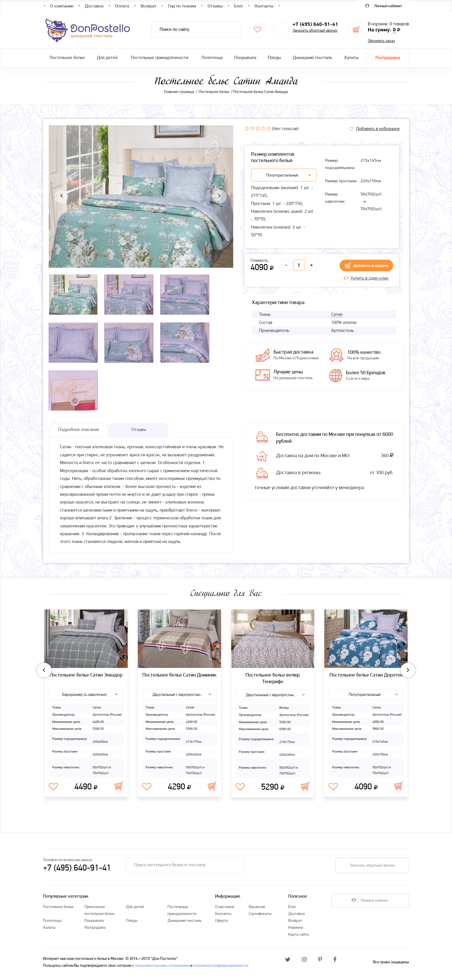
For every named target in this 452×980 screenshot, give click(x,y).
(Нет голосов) (285, 129)
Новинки (296, 931)
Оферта (222, 925)
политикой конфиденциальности (221, 969)
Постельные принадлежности (160, 58)
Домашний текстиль (312, 58)
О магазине (225, 911)
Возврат (295, 925)
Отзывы (215, 6)
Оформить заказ (381, 41)
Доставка (296, 918)
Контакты (223, 918)
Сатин (337, 315)
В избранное (53, 791)
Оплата (122, 6)
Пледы (274, 58)
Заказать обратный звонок (315, 31)
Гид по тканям (182, 6)
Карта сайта (298, 938)
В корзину (119, 790)
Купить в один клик (366, 278)
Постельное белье (67, 58)
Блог (292, 911)
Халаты (351, 58)
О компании (62, 6)
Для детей (107, 58)
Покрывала (245, 58)
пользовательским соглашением (162, 969)
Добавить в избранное (378, 129)
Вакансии (257, 911)
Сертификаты (260, 918)
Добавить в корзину (371, 266)
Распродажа (388, 58)
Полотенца (212, 58)
